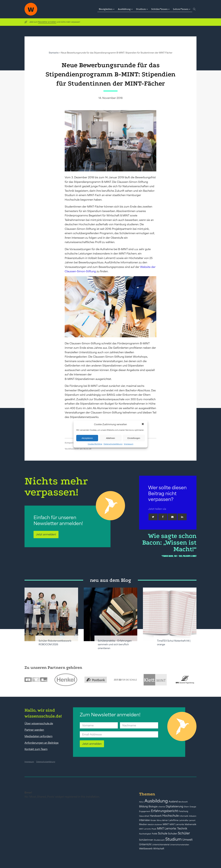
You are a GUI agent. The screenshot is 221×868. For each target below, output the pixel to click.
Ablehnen (110, 438)
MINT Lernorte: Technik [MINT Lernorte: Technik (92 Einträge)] (172, 829)
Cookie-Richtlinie (95, 444)
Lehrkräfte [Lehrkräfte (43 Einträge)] (184, 820)
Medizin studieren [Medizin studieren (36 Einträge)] (155, 824)
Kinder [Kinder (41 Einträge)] (153, 820)
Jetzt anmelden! (46, 534)
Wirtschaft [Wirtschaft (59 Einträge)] (159, 849)
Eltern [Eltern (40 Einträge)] (186, 807)
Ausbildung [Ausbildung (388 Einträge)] (156, 801)
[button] (143, 424)
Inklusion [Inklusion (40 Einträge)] (193, 816)
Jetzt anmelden (92, 744)
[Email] (172, 517)
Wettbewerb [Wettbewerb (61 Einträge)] (146, 849)
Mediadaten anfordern (38, 736)
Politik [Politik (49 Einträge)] (155, 834)
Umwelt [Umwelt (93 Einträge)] (187, 840)
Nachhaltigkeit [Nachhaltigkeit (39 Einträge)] (145, 834)
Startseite (54, 53)
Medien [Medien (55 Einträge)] (143, 824)
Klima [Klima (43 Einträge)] (159, 820)
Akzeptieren (87, 438)
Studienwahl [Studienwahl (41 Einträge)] (159, 840)
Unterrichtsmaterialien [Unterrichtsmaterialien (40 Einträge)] (180, 845)
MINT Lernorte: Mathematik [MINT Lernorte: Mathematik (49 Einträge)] (183, 824)
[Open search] (194, 9)
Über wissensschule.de (39, 723)
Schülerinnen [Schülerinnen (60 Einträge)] (146, 840)
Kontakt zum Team (36, 749)
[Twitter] (153, 517)
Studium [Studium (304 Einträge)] (174, 839)
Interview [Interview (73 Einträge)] (144, 820)
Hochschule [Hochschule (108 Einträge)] (171, 816)
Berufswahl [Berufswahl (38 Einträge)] (183, 802)
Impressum (129, 444)
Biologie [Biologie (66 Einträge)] (153, 806)
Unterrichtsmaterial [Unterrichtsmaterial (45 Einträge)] (161, 845)
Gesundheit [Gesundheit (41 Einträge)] (144, 816)
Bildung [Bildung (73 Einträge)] (143, 806)
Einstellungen (134, 438)
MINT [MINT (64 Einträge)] (166, 824)
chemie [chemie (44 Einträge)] (162, 807)
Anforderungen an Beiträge (42, 743)
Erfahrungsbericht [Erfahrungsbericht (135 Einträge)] (164, 811)
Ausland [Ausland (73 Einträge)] (173, 802)
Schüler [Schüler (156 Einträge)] (184, 833)
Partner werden (34, 730)
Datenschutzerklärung (113, 444)
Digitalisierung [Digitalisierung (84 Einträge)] (174, 806)
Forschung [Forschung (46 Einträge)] (183, 811)
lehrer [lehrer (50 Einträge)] (165, 820)
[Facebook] (163, 517)
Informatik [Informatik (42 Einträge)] (184, 816)
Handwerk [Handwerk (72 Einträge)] (156, 816)
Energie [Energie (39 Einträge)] (193, 807)
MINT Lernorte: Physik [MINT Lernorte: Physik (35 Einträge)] (148, 829)
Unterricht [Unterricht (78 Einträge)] (145, 844)
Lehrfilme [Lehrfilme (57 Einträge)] (174, 820)
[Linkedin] (182, 517)
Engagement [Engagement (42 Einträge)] (145, 811)
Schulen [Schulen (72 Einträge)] (173, 834)
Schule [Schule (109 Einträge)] (163, 833)
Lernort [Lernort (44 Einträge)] (192, 820)
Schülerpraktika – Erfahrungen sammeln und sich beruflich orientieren (115, 644)
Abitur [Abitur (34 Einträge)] (141, 802)
